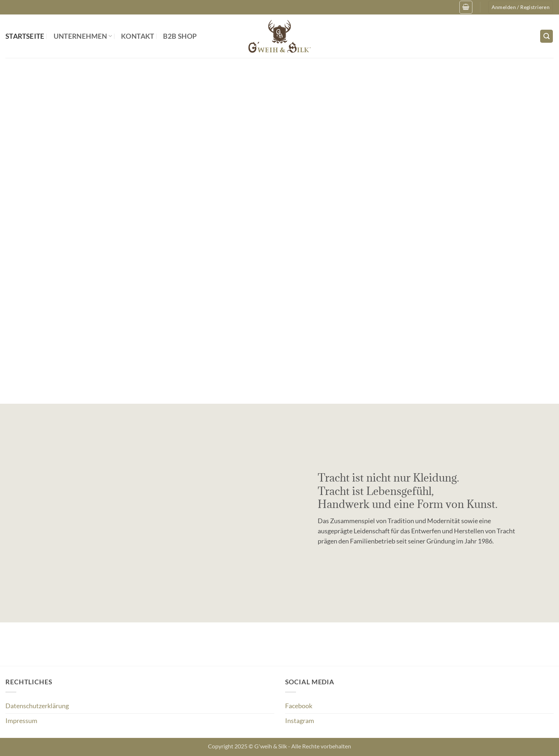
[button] (466, 7)
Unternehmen (83, 36)
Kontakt (138, 36)
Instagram (300, 721)
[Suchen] (547, 36)
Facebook (299, 706)
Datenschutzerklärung (37, 706)
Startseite (25, 36)
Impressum (21, 721)
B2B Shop (180, 36)
